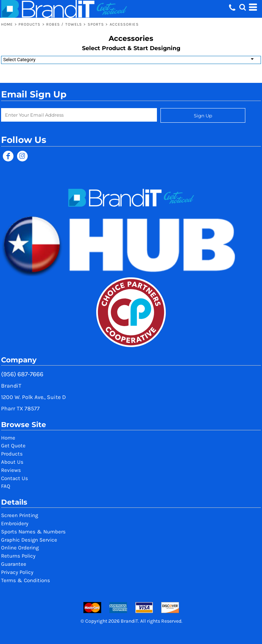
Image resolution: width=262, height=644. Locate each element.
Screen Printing (20, 515)
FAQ (6, 486)
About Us (12, 462)
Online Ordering (20, 548)
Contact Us (15, 478)
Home (7, 24)
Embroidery (15, 523)
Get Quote (13, 446)
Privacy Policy (17, 572)
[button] (242, 7)
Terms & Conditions (26, 580)
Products (30, 24)
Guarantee (14, 564)
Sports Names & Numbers (33, 532)
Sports (96, 24)
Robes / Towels (64, 24)
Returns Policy (18, 556)
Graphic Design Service (29, 540)
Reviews (11, 470)
